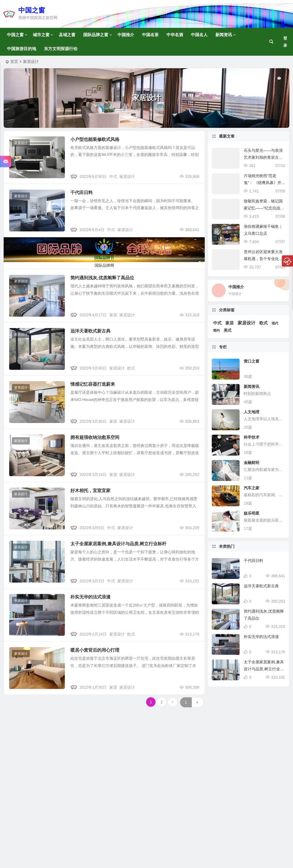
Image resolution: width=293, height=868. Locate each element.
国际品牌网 (104, 265)
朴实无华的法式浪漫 (90, 597)
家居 (113, 315)
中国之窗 (32, 10)
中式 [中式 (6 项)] (217, 323)
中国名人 (199, 35)
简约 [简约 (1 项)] (216, 331)
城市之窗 (41, 35)
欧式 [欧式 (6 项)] (264, 323)
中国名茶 (150, 35)
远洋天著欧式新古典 (90, 331)
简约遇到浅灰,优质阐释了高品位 (102, 278)
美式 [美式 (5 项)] (228, 330)
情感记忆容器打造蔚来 (93, 384)
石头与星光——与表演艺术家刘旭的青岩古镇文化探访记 (263, 157)
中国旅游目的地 (22, 49)
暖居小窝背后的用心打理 (95, 650)
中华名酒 (175, 35)
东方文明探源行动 (61, 49)
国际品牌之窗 (96, 35)
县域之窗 (67, 35)
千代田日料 (82, 193)
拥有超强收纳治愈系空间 (95, 437)
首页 (14, 62)
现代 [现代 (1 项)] (275, 323)
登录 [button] (285, 42)
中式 (113, 177)
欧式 (131, 368)
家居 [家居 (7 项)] (230, 323)
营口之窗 (252, 361)
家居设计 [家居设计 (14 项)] (247, 323)
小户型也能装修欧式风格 (95, 139)
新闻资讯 (224, 35)
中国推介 (126, 35)
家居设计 (21, 143)
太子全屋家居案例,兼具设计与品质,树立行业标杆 (118, 544)
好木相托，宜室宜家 (90, 491)
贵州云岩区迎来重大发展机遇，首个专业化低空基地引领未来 (263, 259)
